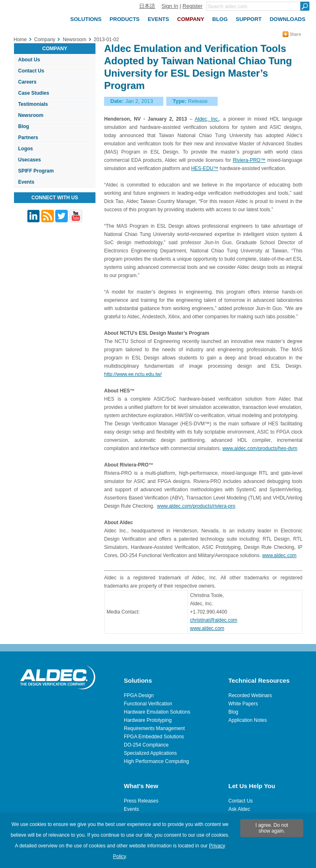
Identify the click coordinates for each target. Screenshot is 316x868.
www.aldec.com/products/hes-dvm (260, 448)
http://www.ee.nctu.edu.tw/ (133, 374)
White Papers (243, 704)
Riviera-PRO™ (249, 160)
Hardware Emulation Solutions (157, 712)
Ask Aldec (239, 809)
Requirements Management (154, 728)
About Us (29, 60)
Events (26, 182)
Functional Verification (148, 704)
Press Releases (141, 801)
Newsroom (31, 115)
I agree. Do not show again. (272, 828)
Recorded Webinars (250, 695)
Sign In (170, 6)
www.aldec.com (279, 555)
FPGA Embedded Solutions (154, 737)
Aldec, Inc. (207, 119)
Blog (24, 126)
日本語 (147, 6)
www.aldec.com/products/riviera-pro (196, 506)
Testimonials (33, 104)
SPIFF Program (36, 171)
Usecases (29, 160)
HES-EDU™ (204, 168)
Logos (26, 149)
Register (193, 6)
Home (20, 40)
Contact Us (31, 71)
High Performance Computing (156, 761)
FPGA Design (139, 695)
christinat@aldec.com (214, 620)
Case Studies (34, 93)
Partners (28, 138)
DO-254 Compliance (146, 745)
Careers (27, 82)
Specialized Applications (150, 753)
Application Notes (247, 720)
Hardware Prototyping (148, 720)
